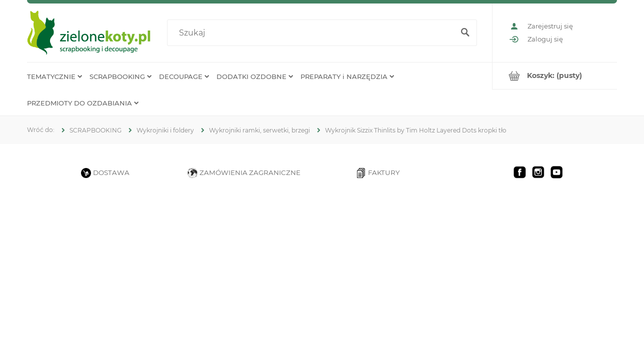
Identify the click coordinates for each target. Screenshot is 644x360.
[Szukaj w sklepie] (313, 33)
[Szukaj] (465, 33)
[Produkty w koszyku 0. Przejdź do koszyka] (555, 76)
